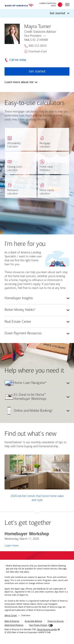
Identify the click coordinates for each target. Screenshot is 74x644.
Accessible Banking (33, 621)
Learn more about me (19, 82)
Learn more (12, 546)
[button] (37, 13)
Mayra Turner (11, 615)
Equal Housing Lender (47, 629)
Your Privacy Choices (38, 625)
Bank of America (12, 621)
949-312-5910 (35, 46)
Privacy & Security (56, 621)
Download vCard (35, 52)
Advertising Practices (14, 625)
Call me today (18, 60)
